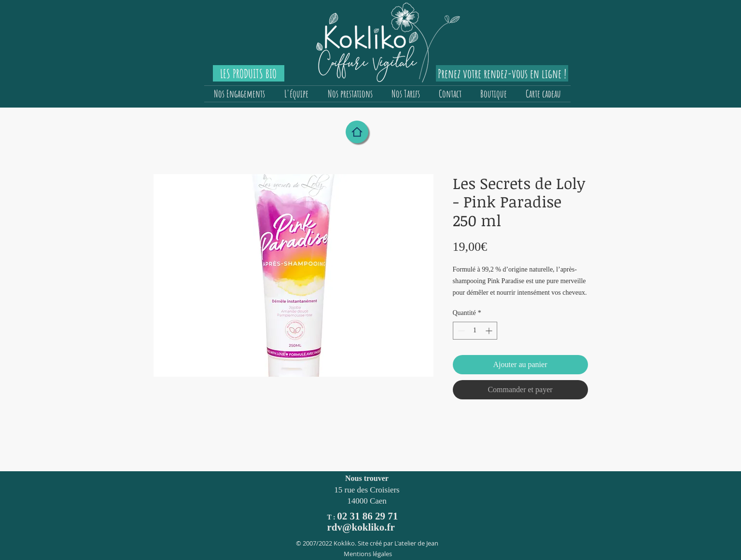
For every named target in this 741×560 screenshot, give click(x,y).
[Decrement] (460, 331)
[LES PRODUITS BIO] (249, 73)
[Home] (357, 132)
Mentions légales (368, 554)
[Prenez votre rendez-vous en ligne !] (502, 73)
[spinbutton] (475, 331)
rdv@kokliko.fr (361, 527)
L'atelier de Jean (416, 543)
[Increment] (490, 331)
